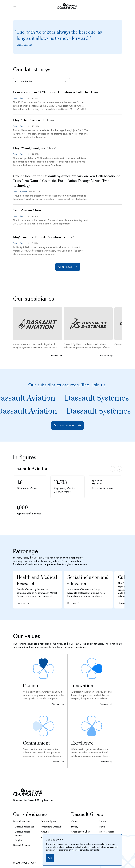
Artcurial (45, 832)
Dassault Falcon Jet (24, 827)
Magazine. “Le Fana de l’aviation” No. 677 (43, 237)
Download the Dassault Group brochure (33, 800)
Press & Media (106, 832)
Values (74, 822)
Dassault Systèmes (98, 398)
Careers (103, 822)
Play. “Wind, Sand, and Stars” (35, 148)
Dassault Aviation (21, 822)
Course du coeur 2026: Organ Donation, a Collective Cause (57, 92)
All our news (68, 267)
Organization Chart (81, 832)
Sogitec (19, 840)
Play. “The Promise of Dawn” (34, 120)
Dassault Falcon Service (23, 833)
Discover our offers (67, 425)
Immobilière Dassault (51, 827)
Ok (50, 858)
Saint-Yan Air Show (27, 210)
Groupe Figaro (48, 822)
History (75, 827)
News (102, 827)
